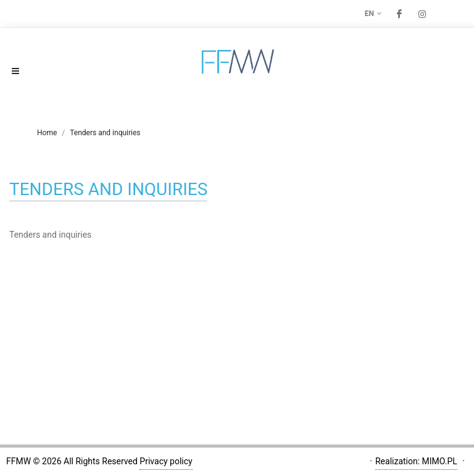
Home (47, 133)
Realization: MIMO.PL (416, 461)
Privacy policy (166, 461)
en (373, 14)
